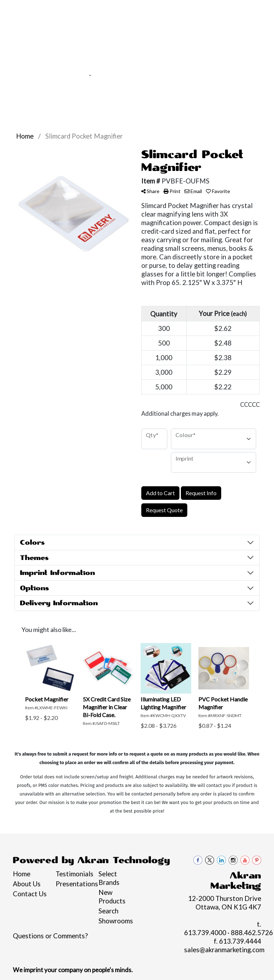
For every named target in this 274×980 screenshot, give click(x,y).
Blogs (15, 25)
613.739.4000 (64, 75)
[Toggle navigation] (11, 87)
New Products (112, 897)
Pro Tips (95, 10)
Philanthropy (132, 10)
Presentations (73, 884)
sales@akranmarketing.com (187, 75)
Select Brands (109, 878)
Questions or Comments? (50, 936)
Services (65, 10)
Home (16, 10)
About (39, 10)
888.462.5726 (116, 75)
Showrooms (116, 921)
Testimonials (73, 874)
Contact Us (46, 25)
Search (108, 911)
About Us (27, 884)
